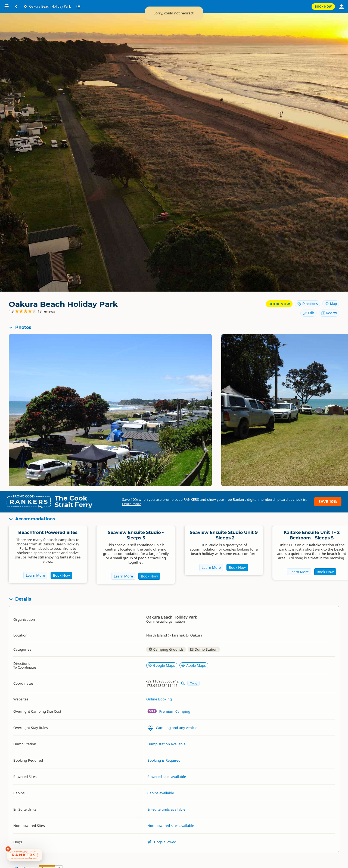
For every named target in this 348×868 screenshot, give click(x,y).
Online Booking (159, 699)
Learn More (35, 575)
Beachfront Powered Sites (48, 532)
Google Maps (161, 665)
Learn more (132, 504)
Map (331, 304)
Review (329, 313)
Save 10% (328, 501)
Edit (308, 313)
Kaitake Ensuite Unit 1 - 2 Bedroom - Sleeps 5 (312, 535)
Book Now (279, 304)
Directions (307, 304)
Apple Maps (193, 665)
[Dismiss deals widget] (8, 849)
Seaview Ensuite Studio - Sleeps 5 (136, 535)
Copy (193, 683)
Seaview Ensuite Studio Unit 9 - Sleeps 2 (224, 535)
